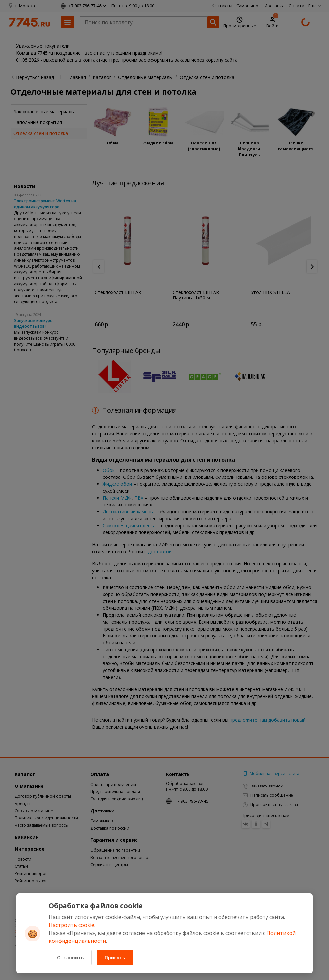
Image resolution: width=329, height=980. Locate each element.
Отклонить (70, 957)
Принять (115, 957)
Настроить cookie (72, 925)
